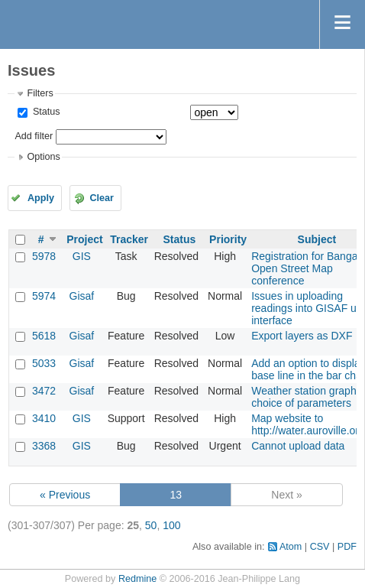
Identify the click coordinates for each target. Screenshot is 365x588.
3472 (44, 391)
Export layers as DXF (302, 336)
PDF (347, 547)
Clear (102, 198)
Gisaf (82, 296)
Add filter (34, 136)
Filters (40, 93)
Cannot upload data (298, 446)
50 (151, 525)
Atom (291, 547)
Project (84, 239)
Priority (228, 239)
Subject (317, 239)
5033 (44, 363)
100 (171, 525)
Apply (41, 198)
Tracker (129, 239)
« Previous (65, 495)
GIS (82, 256)
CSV (320, 547)
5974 (44, 296)
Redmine (137, 579)
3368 (44, 446)
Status (45, 112)
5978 (44, 256)
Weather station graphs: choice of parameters (308, 397)
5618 (44, 336)
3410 (44, 418)
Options (43, 157)
